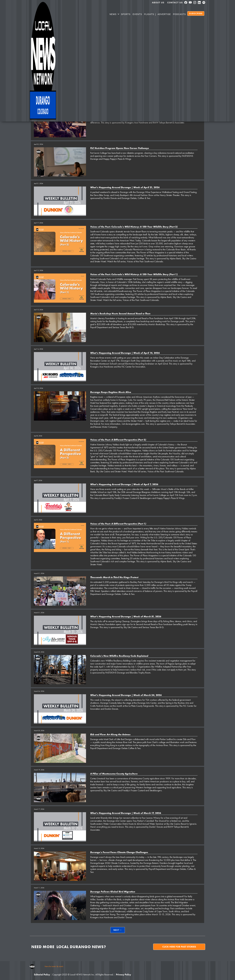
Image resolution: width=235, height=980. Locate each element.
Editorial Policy (42, 975)
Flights (149, 14)
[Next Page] (118, 930)
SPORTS (126, 14)
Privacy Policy (123, 975)
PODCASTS (179, 14)
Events (137, 14)
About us (158, 3)
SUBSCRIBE (196, 13)
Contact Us (175, 3)
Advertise (164, 14)
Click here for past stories (179, 947)
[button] (115, 15)
